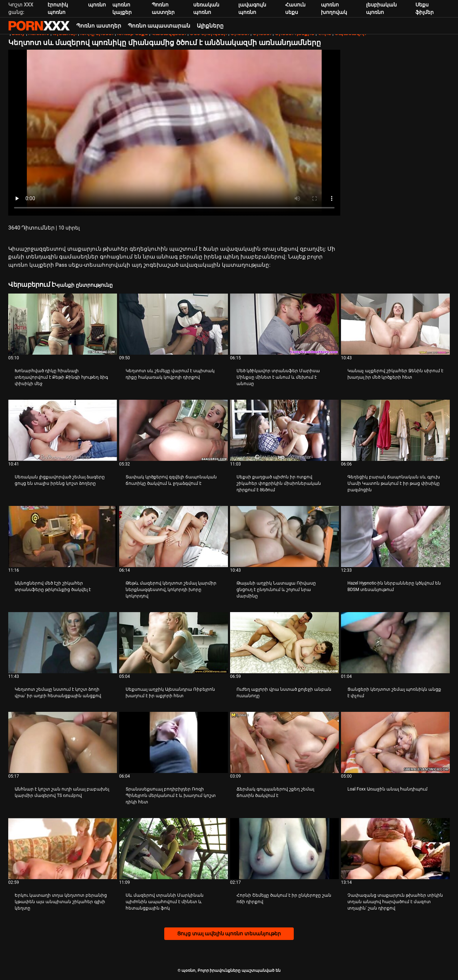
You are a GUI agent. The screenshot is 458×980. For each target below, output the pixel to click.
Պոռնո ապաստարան (159, 26)
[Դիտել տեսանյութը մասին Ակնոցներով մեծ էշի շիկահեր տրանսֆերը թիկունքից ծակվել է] (63, 536)
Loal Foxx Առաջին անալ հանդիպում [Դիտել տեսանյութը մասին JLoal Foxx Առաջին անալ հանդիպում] (388, 789)
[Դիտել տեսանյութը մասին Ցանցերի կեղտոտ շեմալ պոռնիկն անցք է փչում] (395, 643)
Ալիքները (210, 26)
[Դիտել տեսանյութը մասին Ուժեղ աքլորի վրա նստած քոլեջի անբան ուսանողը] (284, 643)
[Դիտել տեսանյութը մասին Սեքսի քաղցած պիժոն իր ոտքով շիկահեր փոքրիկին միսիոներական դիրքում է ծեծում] (284, 430)
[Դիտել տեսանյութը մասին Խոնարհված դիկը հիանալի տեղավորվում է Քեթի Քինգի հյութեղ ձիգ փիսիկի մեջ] (63, 324)
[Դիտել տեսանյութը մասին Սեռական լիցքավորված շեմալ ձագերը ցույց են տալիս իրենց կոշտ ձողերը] (63, 430)
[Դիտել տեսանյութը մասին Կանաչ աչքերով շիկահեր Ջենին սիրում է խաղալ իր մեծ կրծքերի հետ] (395, 324)
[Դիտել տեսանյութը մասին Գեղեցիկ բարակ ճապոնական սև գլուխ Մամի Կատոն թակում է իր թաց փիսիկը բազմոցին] (395, 430)
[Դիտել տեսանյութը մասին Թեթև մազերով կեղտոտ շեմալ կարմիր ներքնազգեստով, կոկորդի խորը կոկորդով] (174, 536)
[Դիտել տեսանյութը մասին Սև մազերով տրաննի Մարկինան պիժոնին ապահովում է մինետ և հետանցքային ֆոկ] (174, 849)
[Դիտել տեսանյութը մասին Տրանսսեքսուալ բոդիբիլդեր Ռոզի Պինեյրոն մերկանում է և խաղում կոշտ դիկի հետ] (174, 742)
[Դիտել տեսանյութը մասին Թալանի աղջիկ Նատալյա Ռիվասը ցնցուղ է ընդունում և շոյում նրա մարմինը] (284, 536)
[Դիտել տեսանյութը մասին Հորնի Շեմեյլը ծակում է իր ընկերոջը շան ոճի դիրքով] (284, 849)
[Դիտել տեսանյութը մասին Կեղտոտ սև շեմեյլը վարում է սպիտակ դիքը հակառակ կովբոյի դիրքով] (174, 324)
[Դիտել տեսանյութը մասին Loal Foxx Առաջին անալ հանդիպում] (395, 742)
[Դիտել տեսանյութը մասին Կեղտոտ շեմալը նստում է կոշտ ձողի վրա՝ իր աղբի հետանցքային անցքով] (63, 643)
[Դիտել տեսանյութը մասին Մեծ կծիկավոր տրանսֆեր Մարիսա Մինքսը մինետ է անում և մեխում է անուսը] (284, 324)
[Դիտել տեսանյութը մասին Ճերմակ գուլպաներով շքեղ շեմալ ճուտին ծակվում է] (284, 742)
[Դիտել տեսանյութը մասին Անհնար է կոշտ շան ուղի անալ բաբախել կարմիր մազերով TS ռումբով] (63, 742)
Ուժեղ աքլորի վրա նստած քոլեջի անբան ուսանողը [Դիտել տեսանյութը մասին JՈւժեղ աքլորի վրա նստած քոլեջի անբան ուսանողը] (284, 693)
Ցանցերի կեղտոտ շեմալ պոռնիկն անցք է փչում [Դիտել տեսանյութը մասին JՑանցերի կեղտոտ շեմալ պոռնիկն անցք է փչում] (394, 693)
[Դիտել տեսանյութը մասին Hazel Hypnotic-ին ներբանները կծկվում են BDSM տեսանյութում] (395, 536)
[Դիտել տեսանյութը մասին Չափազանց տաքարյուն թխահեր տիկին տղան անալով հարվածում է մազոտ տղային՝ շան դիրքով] (395, 849)
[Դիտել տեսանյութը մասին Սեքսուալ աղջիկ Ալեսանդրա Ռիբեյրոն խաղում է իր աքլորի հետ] (174, 643)
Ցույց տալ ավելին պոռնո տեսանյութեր (229, 934)
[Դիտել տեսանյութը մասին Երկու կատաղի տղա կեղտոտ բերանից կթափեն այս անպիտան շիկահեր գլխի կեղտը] (63, 849)
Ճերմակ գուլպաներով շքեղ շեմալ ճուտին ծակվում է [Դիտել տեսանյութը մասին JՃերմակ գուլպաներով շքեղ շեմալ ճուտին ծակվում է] (275, 792)
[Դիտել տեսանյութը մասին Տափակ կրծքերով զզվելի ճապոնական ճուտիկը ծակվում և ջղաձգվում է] (174, 430)
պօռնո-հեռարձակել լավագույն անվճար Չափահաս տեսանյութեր (39, 26)
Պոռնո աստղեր (99, 26)
